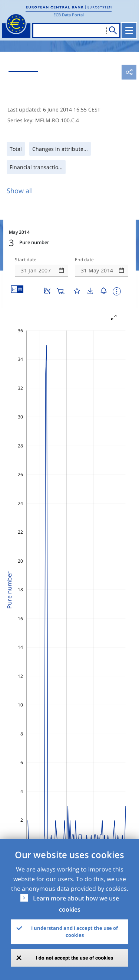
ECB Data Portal (69, 15)
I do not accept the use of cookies (75, 958)
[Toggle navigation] (129, 30)
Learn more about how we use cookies (76, 904)
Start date (26, 260)
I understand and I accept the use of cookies (75, 932)
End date (85, 260)
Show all (20, 191)
